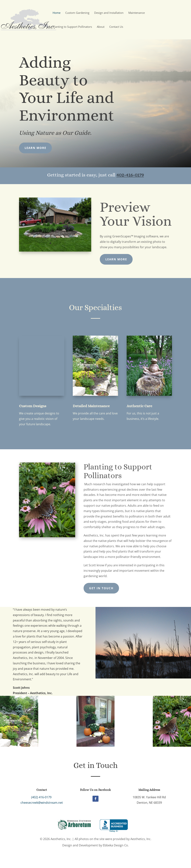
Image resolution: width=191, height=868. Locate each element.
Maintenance (137, 13)
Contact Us (116, 27)
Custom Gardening (77, 13)
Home (57, 13)
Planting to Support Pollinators (72, 27)
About (101, 27)
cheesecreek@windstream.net (40, 802)
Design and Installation (109, 13)
